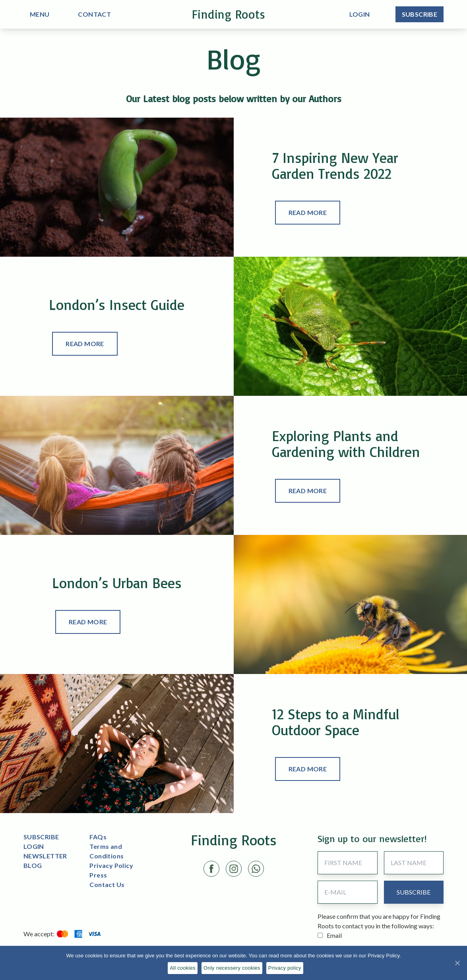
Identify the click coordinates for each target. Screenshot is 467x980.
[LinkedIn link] (256, 869)
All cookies (183, 968)
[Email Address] (348, 892)
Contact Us (107, 884)
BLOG (33, 865)
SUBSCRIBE (41, 837)
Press (98, 875)
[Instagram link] (234, 869)
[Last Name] (414, 863)
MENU (40, 14)
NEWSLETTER (45, 856)
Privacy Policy (111, 865)
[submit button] (414, 892)
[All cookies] (457, 963)
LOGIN (34, 846)
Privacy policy (285, 968)
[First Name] (348, 863)
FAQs (98, 837)
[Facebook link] (211, 869)
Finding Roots (229, 14)
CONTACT (94, 14)
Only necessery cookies (232, 968)
